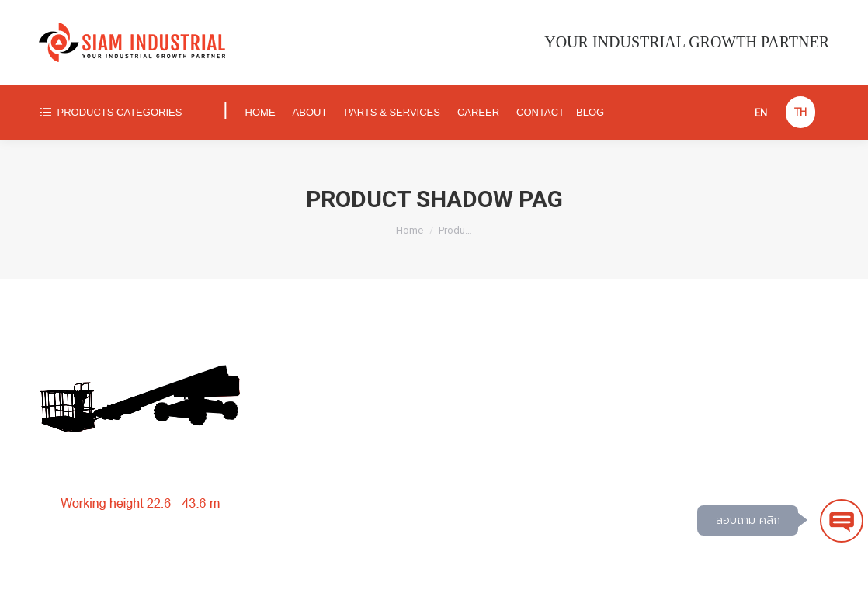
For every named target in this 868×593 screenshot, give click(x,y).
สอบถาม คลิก (748, 520)
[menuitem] (124, 112)
